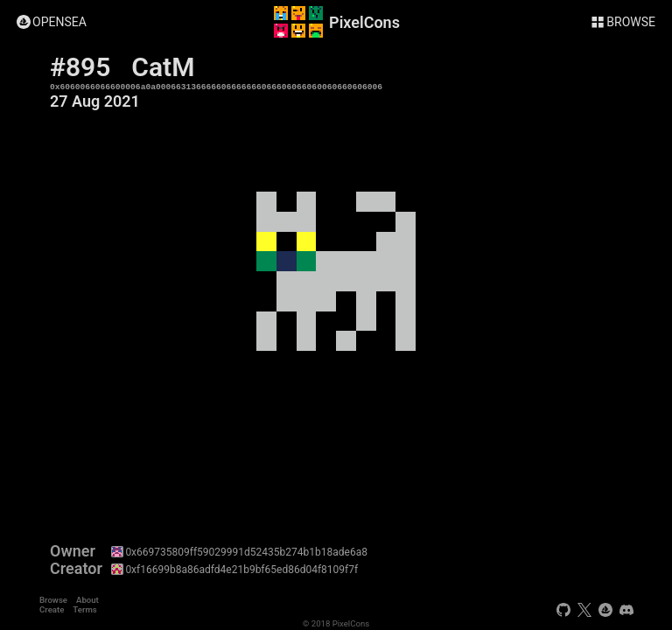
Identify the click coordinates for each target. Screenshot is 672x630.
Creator (76, 569)
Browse (53, 600)
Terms (84, 609)
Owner (73, 551)
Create (52, 609)
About (87, 600)
